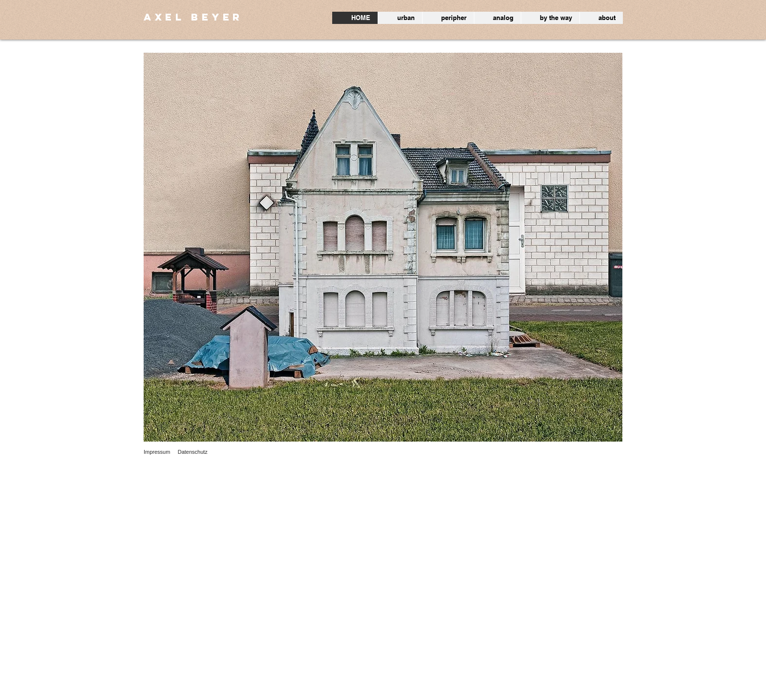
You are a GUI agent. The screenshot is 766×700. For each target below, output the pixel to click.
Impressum (157, 452)
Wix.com (238, 695)
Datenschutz (193, 452)
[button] (383, 247)
